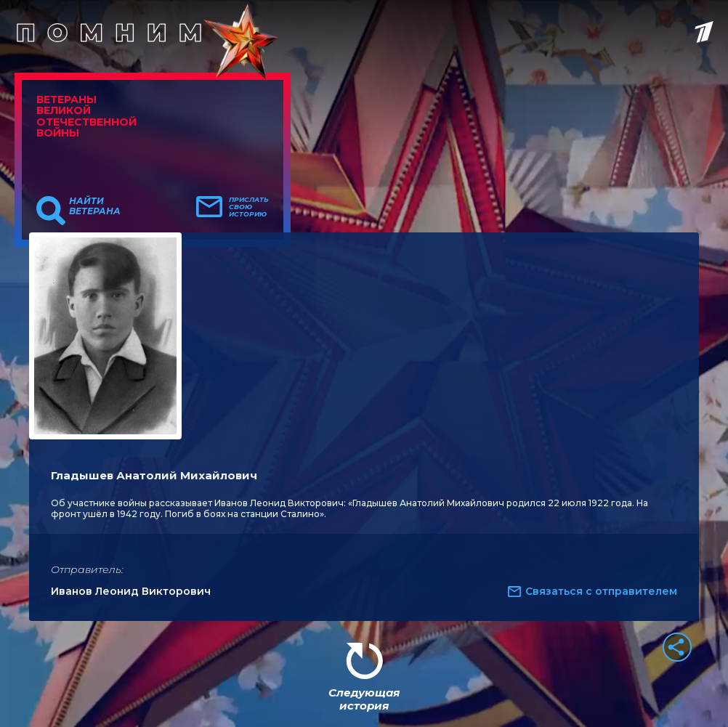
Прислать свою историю (249, 207)
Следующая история (364, 699)
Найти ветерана (95, 206)
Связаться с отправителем (601, 591)
